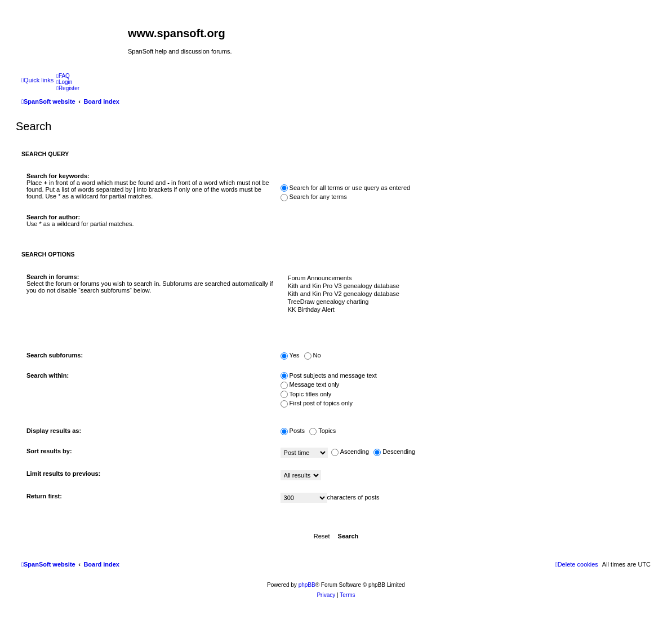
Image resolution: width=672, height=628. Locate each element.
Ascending (350, 452)
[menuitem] (63, 76)
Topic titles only (306, 394)
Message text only (310, 384)
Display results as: (54, 431)
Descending (394, 452)
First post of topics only (317, 403)
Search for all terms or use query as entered (346, 188)
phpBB (307, 585)
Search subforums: (55, 355)
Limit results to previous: (63, 474)
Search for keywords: (58, 176)
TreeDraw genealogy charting (463, 302)
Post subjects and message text (329, 375)
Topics (322, 431)
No (313, 355)
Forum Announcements (463, 278)
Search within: (48, 375)
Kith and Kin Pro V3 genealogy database (463, 286)
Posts (293, 431)
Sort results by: (49, 451)
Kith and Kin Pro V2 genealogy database (463, 294)
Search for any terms (314, 197)
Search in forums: (53, 277)
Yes (290, 355)
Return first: (44, 496)
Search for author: (53, 217)
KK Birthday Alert (463, 310)
